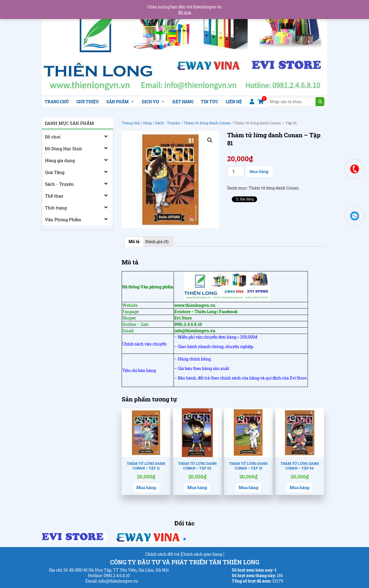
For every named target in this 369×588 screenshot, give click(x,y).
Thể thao (54, 196)
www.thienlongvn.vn (195, 305)
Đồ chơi (53, 137)
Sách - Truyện (59, 184)
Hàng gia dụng (60, 160)
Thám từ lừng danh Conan (207, 123)
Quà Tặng (55, 172)
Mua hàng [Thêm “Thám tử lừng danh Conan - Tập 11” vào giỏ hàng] (146, 488)
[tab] (134, 242)
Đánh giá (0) (157, 242)
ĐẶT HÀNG (183, 102)
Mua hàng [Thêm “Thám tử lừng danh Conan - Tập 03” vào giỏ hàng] (197, 488)
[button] (184, 539)
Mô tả (134, 242)
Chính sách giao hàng (202, 554)
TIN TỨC (210, 102)
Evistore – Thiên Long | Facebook (206, 312)
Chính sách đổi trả (162, 554)
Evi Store (183, 318)
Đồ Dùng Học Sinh (64, 149)
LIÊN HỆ (234, 102)
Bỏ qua (185, 12)
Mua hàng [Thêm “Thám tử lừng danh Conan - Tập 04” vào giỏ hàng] (300, 488)
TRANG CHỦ (57, 102)
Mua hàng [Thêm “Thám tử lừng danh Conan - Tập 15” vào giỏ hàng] (248, 488)
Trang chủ (131, 123)
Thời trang (56, 208)
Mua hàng (259, 172)
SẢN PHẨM (120, 102)
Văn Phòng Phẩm (63, 219)
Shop (147, 123)
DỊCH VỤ (153, 102)
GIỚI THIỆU (88, 102)
